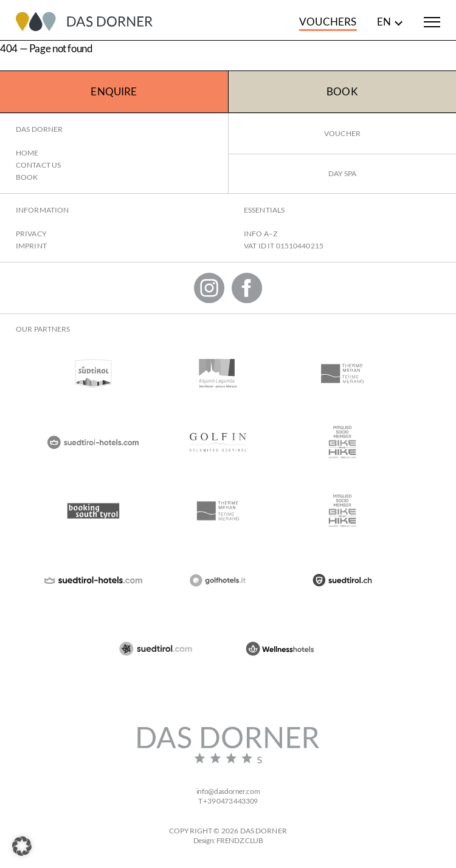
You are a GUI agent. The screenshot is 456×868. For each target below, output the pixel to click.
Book (342, 91)
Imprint (31, 246)
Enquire (114, 91)
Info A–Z (261, 234)
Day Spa (343, 173)
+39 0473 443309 (230, 801)
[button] (22, 846)
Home (27, 153)
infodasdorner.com (228, 791)
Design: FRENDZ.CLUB (228, 840)
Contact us (38, 165)
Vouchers (328, 22)
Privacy (31, 234)
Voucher (342, 133)
